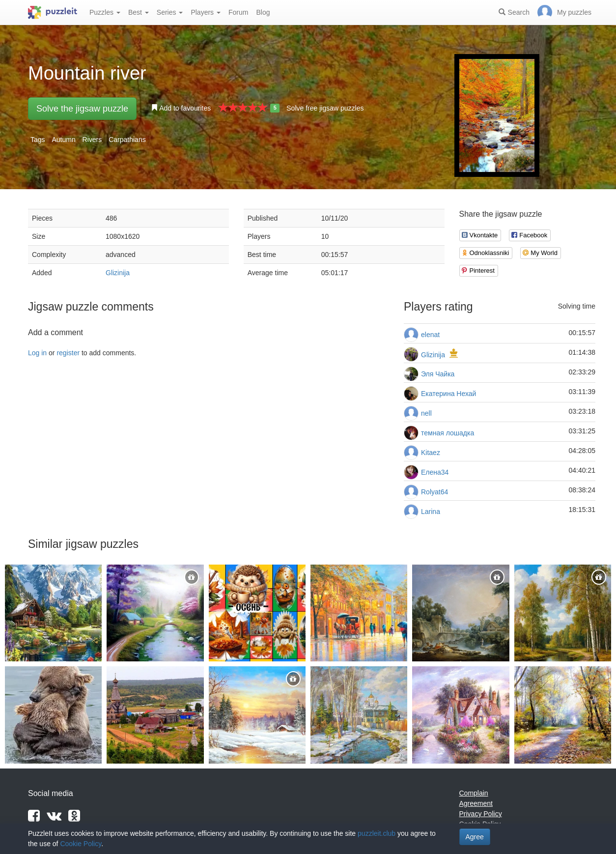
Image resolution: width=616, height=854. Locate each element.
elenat (430, 335)
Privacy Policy (481, 814)
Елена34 (435, 472)
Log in (37, 353)
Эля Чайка (438, 374)
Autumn (63, 140)
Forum (238, 12)
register (68, 353)
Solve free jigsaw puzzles (325, 108)
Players (206, 12)
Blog (263, 12)
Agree (475, 837)
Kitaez (431, 453)
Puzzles (105, 12)
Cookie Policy (81, 844)
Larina (431, 512)
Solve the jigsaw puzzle (82, 109)
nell (426, 413)
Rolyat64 (434, 492)
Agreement (476, 803)
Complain (474, 793)
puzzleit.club (377, 833)
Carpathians (127, 140)
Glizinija (118, 273)
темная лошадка (448, 433)
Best (139, 12)
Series (170, 12)
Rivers (92, 140)
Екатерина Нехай (448, 394)
